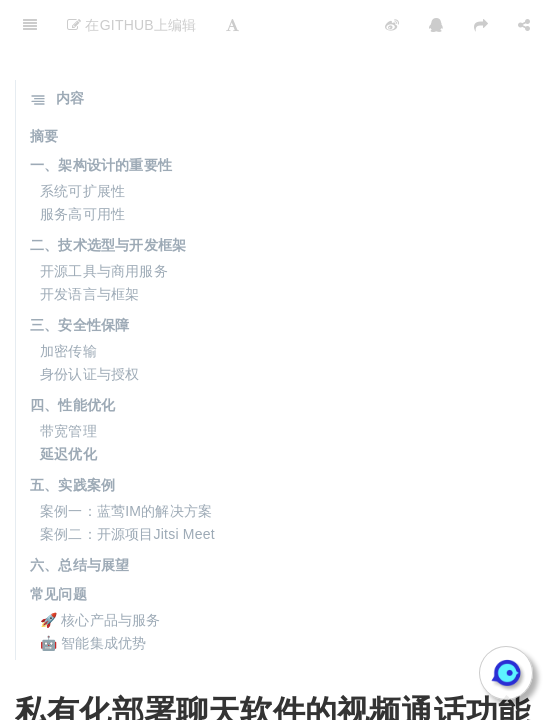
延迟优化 (68, 404)
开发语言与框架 (89, 244)
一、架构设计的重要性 (101, 115)
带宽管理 (68, 381)
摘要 (44, 86)
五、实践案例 (72, 435)
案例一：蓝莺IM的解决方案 (126, 461)
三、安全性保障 (79, 275)
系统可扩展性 (82, 141)
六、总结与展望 (79, 515)
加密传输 (68, 301)
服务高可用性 (82, 164)
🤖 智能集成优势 (93, 593)
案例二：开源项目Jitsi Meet (127, 484)
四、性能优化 (72, 355)
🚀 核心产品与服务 (100, 570)
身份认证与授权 (89, 324)
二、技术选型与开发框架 (108, 195)
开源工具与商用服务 (104, 221)
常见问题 (58, 544)
